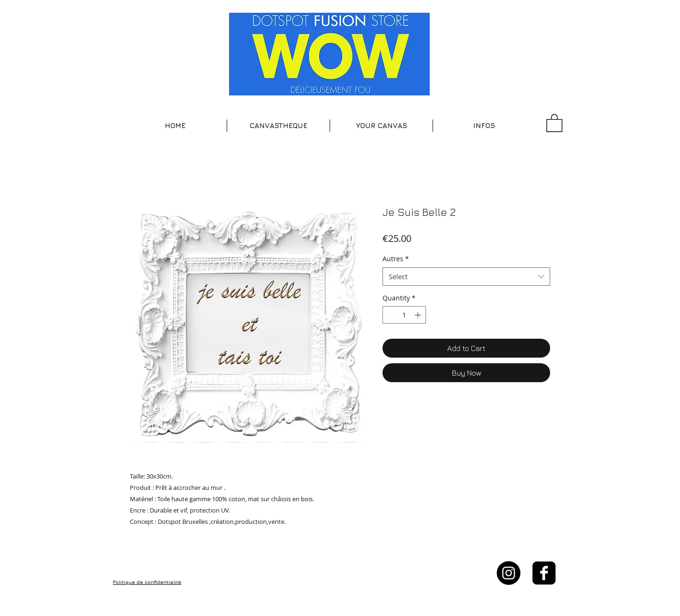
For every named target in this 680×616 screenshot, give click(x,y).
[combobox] (466, 277)
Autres (396, 259)
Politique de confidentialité (147, 582)
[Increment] (419, 315)
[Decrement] (390, 315)
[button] (278, 126)
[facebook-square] (544, 573)
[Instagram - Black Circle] (509, 573)
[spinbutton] (404, 315)
